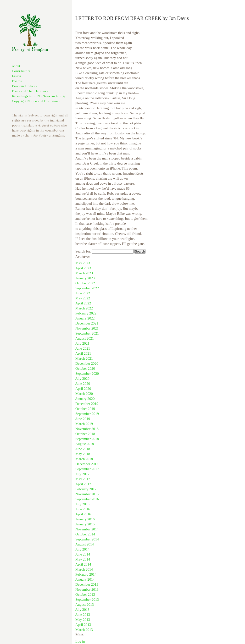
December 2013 (87, 584)
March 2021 (84, 358)
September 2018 (87, 439)
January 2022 (85, 318)
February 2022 (86, 313)
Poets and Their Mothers (30, 91)
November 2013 (87, 589)
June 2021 (83, 348)
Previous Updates (24, 86)
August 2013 (85, 605)
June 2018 (83, 449)
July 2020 (82, 379)
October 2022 (85, 283)
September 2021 (87, 333)
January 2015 (85, 524)
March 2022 (84, 308)
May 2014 (83, 559)
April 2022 (83, 303)
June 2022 (83, 293)
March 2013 (84, 630)
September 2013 (87, 600)
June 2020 (83, 384)
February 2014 (86, 574)
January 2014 (85, 579)
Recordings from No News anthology (39, 96)
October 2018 (85, 434)
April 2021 (83, 353)
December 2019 (87, 404)
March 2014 (84, 569)
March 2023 (84, 273)
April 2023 (83, 268)
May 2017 (83, 479)
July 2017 (82, 474)
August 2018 (85, 444)
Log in (80, 641)
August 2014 (85, 544)
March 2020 (84, 394)
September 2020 (87, 374)
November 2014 (87, 529)
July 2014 (82, 549)
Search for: (83, 251)
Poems (17, 81)
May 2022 (83, 298)
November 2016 (87, 494)
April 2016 (83, 514)
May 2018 (83, 454)
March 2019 (84, 424)
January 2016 (85, 519)
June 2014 (83, 554)
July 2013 (82, 610)
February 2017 (86, 489)
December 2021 (87, 323)
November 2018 (87, 429)
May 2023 (83, 263)
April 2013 (83, 625)
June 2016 (83, 509)
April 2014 (83, 564)
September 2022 (87, 288)
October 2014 (85, 534)
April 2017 (83, 484)
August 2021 (85, 338)
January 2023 (85, 278)
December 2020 (87, 363)
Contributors (21, 71)
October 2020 (85, 369)
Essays (17, 76)
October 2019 (85, 409)
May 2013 (83, 620)
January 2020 (85, 399)
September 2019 (87, 414)
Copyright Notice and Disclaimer (36, 101)
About (16, 66)
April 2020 (83, 389)
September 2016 (87, 499)
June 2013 (83, 615)
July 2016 (82, 504)
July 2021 (82, 343)
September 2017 (87, 469)
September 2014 (87, 539)
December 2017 (87, 464)
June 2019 (83, 419)
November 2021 (87, 328)
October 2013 (85, 594)
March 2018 (84, 459)
